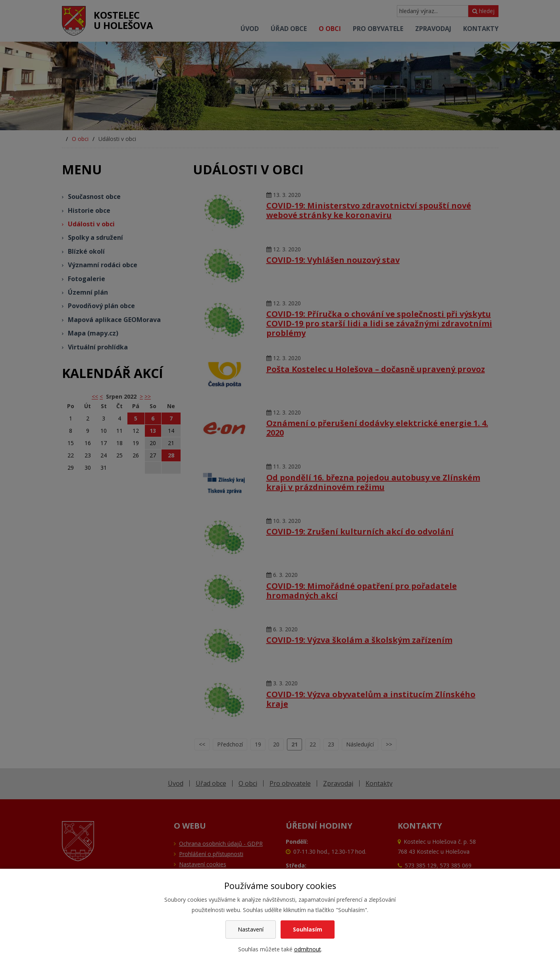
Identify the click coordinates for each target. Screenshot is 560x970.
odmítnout (308, 949)
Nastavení (251, 929)
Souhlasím (308, 929)
